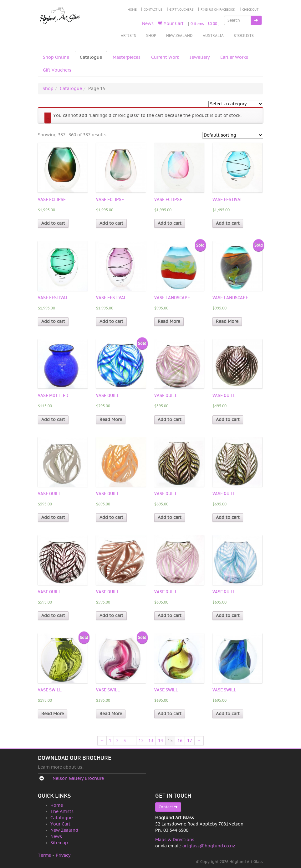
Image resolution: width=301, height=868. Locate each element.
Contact (168, 807)
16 (180, 741)
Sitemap (59, 843)
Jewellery (200, 57)
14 (161, 741)
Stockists (244, 36)
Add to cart (53, 223)
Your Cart (171, 24)
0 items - (204, 24)
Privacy (63, 855)
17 (190, 741)
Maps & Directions (175, 840)
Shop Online (56, 57)
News (148, 24)
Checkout (250, 10)
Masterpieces (127, 57)
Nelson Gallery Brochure (78, 778)
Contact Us (153, 10)
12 (141, 741)
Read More (169, 321)
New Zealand (179, 36)
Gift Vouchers (181, 10)
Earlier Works (234, 57)
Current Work (165, 57)
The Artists (62, 812)
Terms (44, 855)
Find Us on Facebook (218, 10)
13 (151, 741)
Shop (151, 36)
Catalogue (91, 57)
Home (132, 10)
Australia (213, 36)
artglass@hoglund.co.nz (209, 846)
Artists (128, 36)
